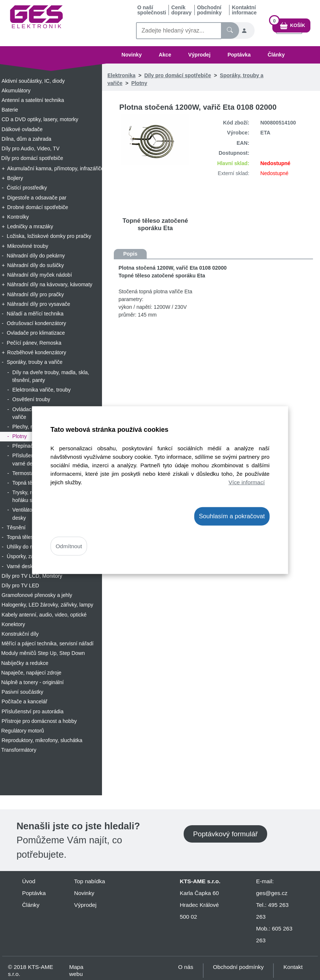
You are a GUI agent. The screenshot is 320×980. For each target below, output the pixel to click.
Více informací (246, 482)
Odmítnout (69, 546)
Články (276, 55)
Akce (165, 55)
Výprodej (199, 55)
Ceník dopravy (181, 10)
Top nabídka (90, 881)
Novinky (132, 55)
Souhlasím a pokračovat (232, 516)
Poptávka (239, 55)
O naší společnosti (152, 10)
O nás (186, 967)
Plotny (139, 83)
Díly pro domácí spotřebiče (178, 75)
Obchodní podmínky (209, 10)
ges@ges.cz (272, 893)
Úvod (29, 881)
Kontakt (293, 967)
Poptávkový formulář (225, 834)
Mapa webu (76, 970)
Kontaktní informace (244, 10)
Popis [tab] (130, 254)
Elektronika (122, 75)
